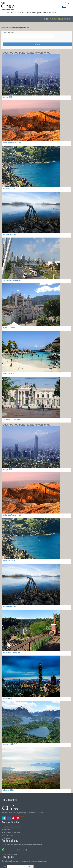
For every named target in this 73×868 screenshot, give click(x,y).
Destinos (22, 13)
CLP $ (69, 3)
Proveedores (9, 835)
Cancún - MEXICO (8, 373)
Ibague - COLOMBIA (9, 328)
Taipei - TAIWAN (7, 698)
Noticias (7, 830)
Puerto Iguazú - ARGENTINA (11, 652)
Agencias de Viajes (31, 13)
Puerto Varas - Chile (9, 188)
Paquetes (16, 13)
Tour (11, 13)
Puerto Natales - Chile (9, 234)
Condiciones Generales (12, 827)
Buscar (38, 44)
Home (46, 19)
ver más (41, 813)
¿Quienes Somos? (43, 13)
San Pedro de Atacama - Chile (12, 143)
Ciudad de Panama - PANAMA (12, 280)
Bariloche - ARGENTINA (10, 744)
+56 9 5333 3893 (17, 850)
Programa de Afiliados (12, 832)
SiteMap (7, 838)
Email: (15, 866)
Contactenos (53, 13)
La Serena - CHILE (8, 790)
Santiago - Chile (7, 97)
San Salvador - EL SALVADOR (11, 419)
